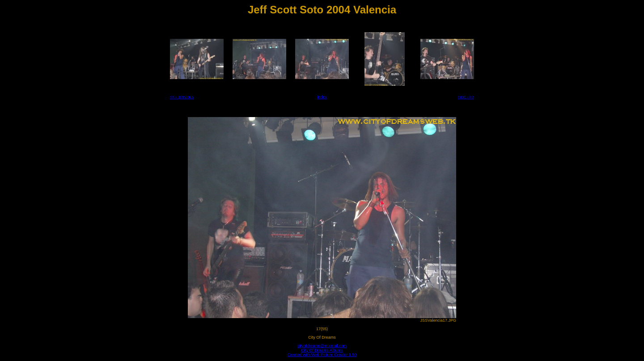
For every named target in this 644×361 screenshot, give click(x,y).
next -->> (466, 97)
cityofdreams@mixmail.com (322, 346)
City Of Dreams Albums (322, 350)
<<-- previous (182, 97)
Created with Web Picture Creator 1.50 (322, 355)
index (322, 97)
